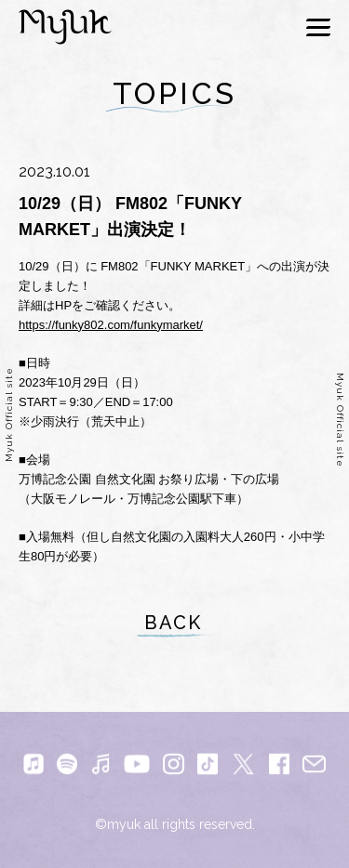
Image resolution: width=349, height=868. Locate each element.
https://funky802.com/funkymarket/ (111, 325)
